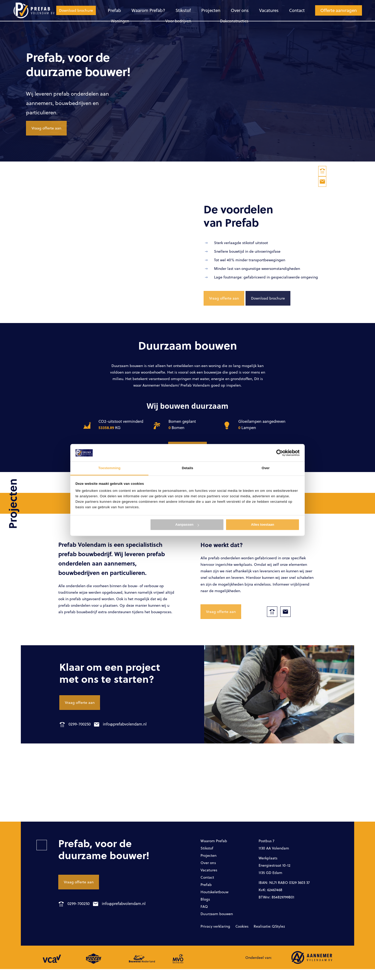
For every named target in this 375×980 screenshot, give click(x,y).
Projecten (167, 10)
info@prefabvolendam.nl (125, 732)
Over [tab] (266, 468)
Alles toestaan (263, 525)
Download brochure (340, 10)
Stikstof (140, 10)
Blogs (206, 909)
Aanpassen (187, 525)
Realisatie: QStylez (260, 937)
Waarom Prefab (215, 849)
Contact (251, 10)
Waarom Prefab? (106, 10)
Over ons (195, 10)
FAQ (205, 917)
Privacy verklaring (213, 937)
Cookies (236, 937)
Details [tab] (187, 468)
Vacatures (224, 10)
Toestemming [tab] (109, 468)
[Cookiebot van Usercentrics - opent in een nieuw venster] (277, 453)
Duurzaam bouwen (219, 924)
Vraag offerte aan (48, 135)
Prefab (73, 10)
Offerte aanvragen (293, 10)
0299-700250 (75, 732)
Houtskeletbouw (217, 902)
